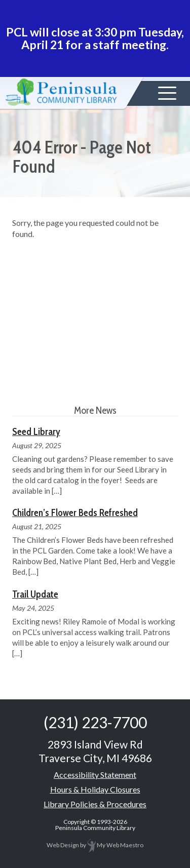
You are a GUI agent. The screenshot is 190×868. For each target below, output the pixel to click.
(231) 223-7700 (95, 722)
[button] (167, 93)
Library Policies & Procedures (95, 804)
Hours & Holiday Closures (95, 789)
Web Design (63, 845)
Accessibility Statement (95, 775)
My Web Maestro (115, 845)
